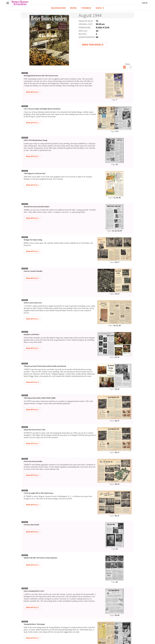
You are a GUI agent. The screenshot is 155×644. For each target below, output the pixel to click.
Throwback (86, 8)
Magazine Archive (58, 8)
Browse (73, 8)
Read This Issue (91, 45)
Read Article (32, 92)
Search (100, 8)
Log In (145, 3)
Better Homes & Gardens (20, 3)
